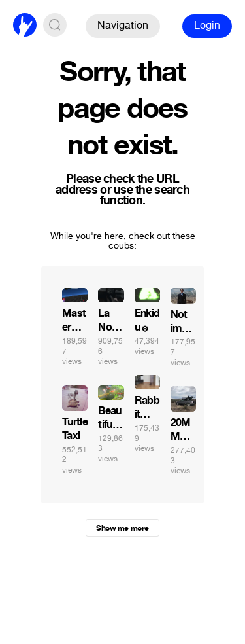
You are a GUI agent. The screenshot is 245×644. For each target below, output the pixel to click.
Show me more (122, 528)
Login (207, 25)
